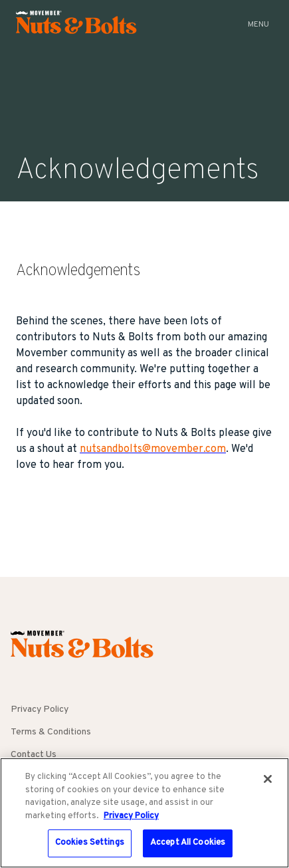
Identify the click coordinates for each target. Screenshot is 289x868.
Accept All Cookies (188, 843)
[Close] (268, 779)
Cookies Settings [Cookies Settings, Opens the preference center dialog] (90, 843)
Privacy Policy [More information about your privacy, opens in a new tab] (131, 816)
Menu (258, 25)
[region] (144, 813)
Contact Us (34, 755)
